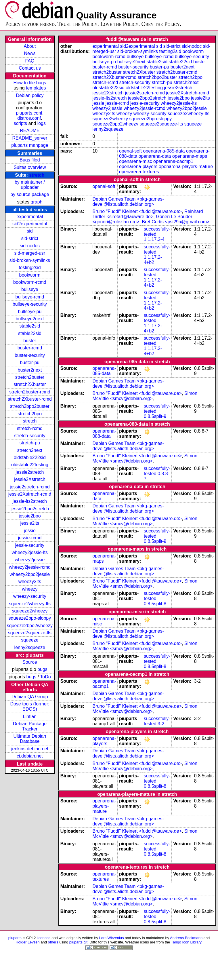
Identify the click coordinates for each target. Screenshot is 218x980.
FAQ (30, 61)
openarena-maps (190, 156)
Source (30, 662)
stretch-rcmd (30, 428)
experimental (30, 217)
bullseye (30, 289)
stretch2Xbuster (30, 384)
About (30, 46)
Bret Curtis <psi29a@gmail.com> (176, 222)
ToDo (45, 677)
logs (42, 123)
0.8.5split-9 (155, 416)
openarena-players (138, 166)
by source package (30, 194)
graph (37, 202)
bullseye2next (30, 319)
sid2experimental (30, 224)
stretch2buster (30, 377)
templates (36, 88)
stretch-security (30, 436)
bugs (42, 669)
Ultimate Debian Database (30, 739)
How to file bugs (30, 83)
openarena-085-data (164, 151)
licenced (44, 938)
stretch (37, 175)
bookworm (30, 275)
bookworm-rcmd (30, 282)
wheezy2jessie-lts (30, 552)
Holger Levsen (28, 942)
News (30, 53)
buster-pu (30, 362)
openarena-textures (139, 172)
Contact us (30, 68)
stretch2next (30, 450)
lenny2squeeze (30, 647)
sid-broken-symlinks (30, 260)
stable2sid (30, 326)
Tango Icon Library (186, 942)
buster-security (30, 355)
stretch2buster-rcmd (30, 392)
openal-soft (130, 151)
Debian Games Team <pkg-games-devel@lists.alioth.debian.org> (128, 202)
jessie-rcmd (30, 538)
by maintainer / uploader (30, 185)
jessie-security (30, 545)
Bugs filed (30, 160)
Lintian (30, 717)
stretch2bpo (30, 414)
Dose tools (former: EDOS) (30, 706)
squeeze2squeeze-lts (30, 633)
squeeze (30, 640)
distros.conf (29, 118)
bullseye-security (30, 304)
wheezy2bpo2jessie (30, 574)
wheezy (30, 589)
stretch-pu (30, 443)
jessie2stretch (30, 472)
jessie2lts (30, 523)
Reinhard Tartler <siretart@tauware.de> (148, 214)
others (53, 942)
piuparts (15, 938)
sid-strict (30, 238)
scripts (20, 123)
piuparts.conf (29, 113)
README (30, 131)
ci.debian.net (30, 756)
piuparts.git (78, 942)
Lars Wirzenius (112, 938)
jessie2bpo (30, 516)
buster (30, 341)
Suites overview (30, 167)
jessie (30, 531)
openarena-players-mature (186, 166)
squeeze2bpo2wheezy (30, 626)
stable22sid (30, 333)
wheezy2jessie (30, 560)
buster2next (30, 370)
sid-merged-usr (30, 253)
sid (30, 231)
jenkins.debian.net (30, 749)
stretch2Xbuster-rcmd (30, 399)
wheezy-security (30, 596)
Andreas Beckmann (186, 938)
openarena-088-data (104, 434)
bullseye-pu (30, 312)
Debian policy (30, 95)
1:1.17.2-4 (154, 239)
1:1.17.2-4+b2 (153, 260)
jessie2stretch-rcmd (30, 487)
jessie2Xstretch (30, 479)
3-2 (161, 724)
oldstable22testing (30, 465)
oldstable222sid (30, 457)
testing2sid (30, 268)
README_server (30, 138)
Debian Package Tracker (30, 726)
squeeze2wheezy (30, 611)
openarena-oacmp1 (173, 161)
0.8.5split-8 (155, 604)
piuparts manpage (30, 145)
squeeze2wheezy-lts (30, 604)
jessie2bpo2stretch (30, 509)
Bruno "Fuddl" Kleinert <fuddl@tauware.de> (137, 211)
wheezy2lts (30, 582)
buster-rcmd (30, 348)
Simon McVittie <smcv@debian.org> (145, 396)
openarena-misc (136, 161)
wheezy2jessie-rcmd (30, 567)
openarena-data (155, 156)
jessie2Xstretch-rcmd (30, 494)
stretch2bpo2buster (30, 406)
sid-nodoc (30, 246)
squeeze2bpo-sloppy (30, 618)
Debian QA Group (30, 697)
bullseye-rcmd (30, 297)
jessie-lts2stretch (30, 501)
